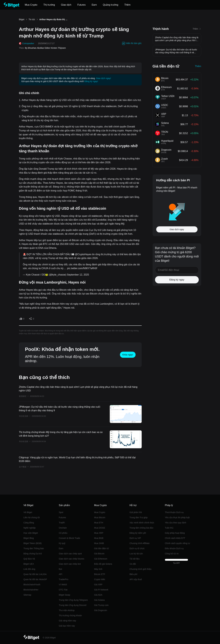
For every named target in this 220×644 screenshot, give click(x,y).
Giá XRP (98, 585)
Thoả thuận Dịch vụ (174, 512)
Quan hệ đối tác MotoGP (35, 579)
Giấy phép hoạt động (175, 533)
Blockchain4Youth (32, 585)
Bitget (22, 19)
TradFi (62, 523)
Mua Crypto (100, 512)
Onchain (63, 528)
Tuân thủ (169, 528)
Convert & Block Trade (69, 538)
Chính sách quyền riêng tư (177, 543)
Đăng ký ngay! (91, 81)
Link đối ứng (29, 569)
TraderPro (64, 579)
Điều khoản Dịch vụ (174, 548)
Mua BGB (99, 538)
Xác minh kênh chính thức (142, 523)
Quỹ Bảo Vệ (29, 559)
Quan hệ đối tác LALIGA (35, 574)
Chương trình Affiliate (140, 543)
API (61, 574)
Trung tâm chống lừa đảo (141, 528)
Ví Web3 (63, 585)
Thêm (198, 66)
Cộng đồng (29, 523)
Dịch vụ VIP (135, 538)
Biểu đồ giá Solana (103, 564)
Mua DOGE (100, 528)
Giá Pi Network (101, 590)
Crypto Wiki (100, 579)
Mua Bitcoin (100, 517)
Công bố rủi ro (172, 554)
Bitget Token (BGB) (33, 543)
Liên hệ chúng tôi (32, 517)
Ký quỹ (62, 543)
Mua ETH (99, 523)
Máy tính (98, 569)
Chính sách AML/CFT (175, 538)
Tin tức (32, 19)
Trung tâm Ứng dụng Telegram (73, 600)
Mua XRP (99, 533)
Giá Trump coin (101, 605)
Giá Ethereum (101, 559)
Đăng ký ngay (177, 280)
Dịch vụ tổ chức (137, 548)
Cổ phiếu (63, 533)
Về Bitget (28, 512)
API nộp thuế (136, 579)
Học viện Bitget (31, 533)
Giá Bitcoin (99, 554)
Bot (60, 569)
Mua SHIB (99, 543)
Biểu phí (133, 574)
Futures (62, 517)
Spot (61, 512)
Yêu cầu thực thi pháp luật (177, 517)
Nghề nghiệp (30, 528)
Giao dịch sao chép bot (70, 564)
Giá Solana (99, 600)
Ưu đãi (133, 564)
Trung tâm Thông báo (34, 548)
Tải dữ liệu (135, 559)
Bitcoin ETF (100, 574)
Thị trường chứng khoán (70, 615)
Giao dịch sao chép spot (70, 554)
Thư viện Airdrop (67, 610)
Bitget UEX (29, 564)
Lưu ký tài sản (136, 554)
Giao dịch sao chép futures (71, 559)
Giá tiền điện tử (101, 548)
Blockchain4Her (31, 590)
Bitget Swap (64, 595)
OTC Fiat (63, 590)
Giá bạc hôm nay (67, 626)
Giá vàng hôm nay (67, 621)
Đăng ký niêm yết (138, 533)
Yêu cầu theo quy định (176, 523)
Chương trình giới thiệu (141, 569)
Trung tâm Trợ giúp (139, 517)
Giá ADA (98, 595)
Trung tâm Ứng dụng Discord (72, 605)
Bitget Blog (29, 538)
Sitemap (27, 595)
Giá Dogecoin (101, 610)
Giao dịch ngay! (103, 78)
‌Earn (61, 548)
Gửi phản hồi (136, 512)
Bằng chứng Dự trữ (33, 554)
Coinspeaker (28, 43)
